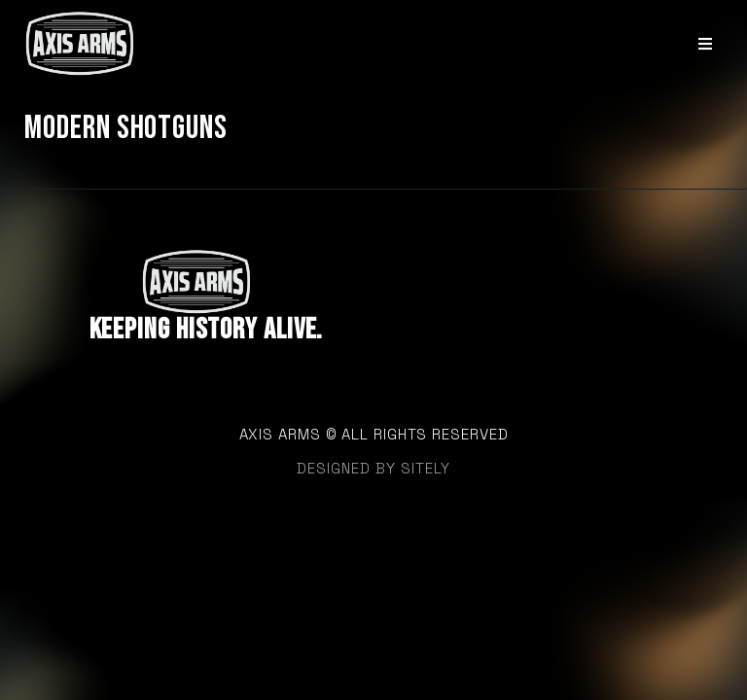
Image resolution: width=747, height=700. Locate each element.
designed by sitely (373, 468)
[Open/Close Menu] (706, 43)
